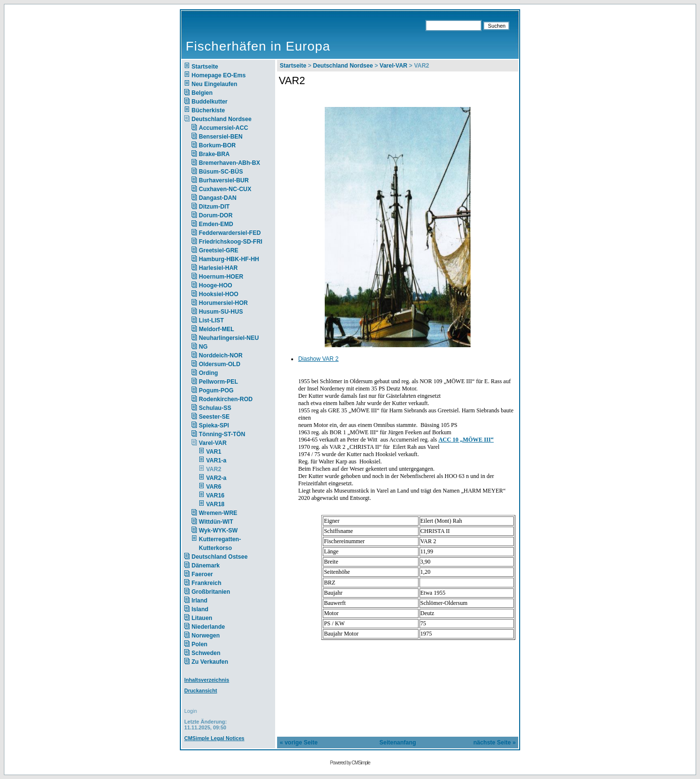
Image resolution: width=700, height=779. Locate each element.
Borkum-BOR (217, 145)
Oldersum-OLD (219, 364)
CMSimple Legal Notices (214, 738)
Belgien (202, 93)
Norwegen (206, 636)
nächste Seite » (495, 743)
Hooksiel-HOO (219, 294)
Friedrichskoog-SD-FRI (231, 242)
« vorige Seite (298, 743)
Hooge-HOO (216, 285)
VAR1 (214, 452)
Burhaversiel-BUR (224, 180)
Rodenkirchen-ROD (226, 399)
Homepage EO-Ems (219, 75)
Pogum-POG (216, 390)
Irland (200, 601)
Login (191, 711)
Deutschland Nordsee (221, 119)
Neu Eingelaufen (214, 84)
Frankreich (206, 583)
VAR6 (214, 487)
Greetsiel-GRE (219, 250)
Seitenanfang (398, 743)
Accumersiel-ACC (223, 128)
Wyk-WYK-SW (218, 531)
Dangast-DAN (218, 198)
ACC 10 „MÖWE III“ (466, 440)
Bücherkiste (208, 110)
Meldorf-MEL (217, 329)
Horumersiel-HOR (223, 303)
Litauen (202, 618)
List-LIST (211, 320)
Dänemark (206, 566)
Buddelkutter (210, 102)
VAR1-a (216, 460)
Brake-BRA (214, 154)
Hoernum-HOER (221, 277)
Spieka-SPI (214, 425)
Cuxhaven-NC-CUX (225, 189)
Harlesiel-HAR (218, 268)
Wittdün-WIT (216, 522)
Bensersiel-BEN (221, 137)
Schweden (206, 653)
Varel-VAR (213, 443)
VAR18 (215, 504)
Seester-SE (214, 417)
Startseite (205, 67)
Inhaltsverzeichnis (207, 680)
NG (203, 347)
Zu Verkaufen (210, 662)
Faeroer (202, 574)
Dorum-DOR (216, 215)
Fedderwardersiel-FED (230, 233)
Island (200, 609)
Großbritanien (211, 592)
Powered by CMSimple (350, 763)
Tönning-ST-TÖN (222, 434)
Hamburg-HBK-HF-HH (229, 259)
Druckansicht (201, 690)
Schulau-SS (215, 408)
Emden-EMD (216, 224)
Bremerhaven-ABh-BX (229, 163)
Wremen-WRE (218, 513)
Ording (208, 373)
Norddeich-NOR (221, 355)
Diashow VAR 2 (318, 359)
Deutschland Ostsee (219, 557)
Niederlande (215, 627)
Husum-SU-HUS (221, 312)
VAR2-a (216, 478)
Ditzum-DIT (214, 207)
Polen (200, 644)
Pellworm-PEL (219, 382)
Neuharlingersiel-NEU (229, 338)
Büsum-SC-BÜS (221, 172)
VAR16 (215, 496)
